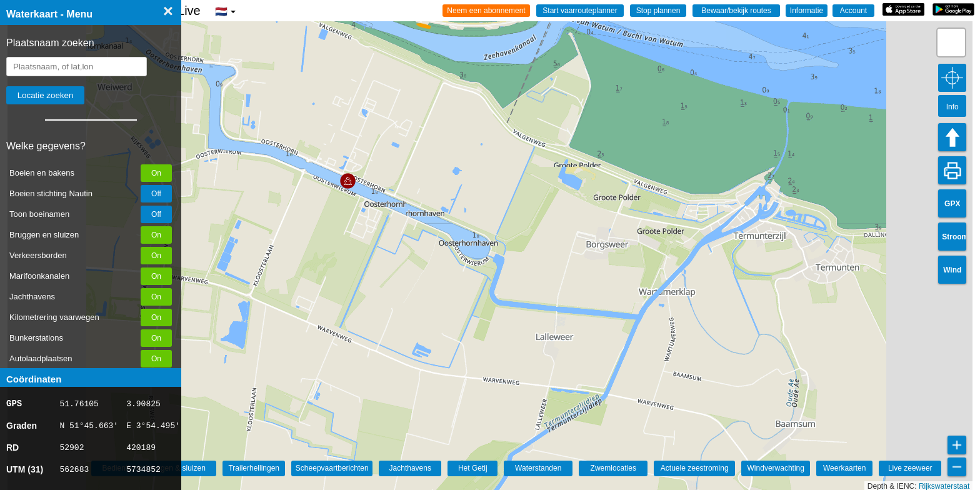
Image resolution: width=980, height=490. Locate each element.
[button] (348, 181)
